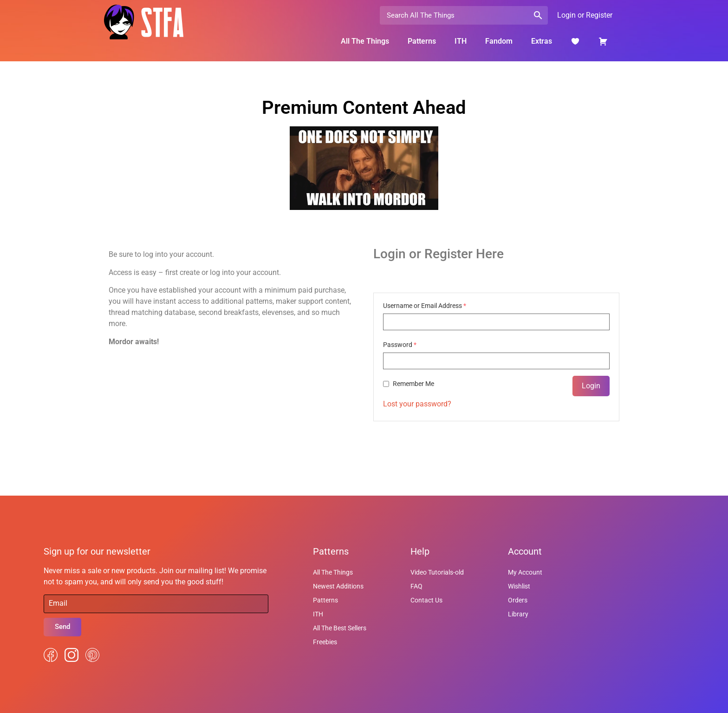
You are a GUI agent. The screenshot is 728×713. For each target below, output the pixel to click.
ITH (461, 41)
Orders (518, 600)
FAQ (416, 586)
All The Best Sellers (340, 628)
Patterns (422, 41)
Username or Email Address (425, 306)
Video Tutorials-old (437, 572)
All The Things (365, 41)
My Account (525, 572)
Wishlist (519, 586)
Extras (542, 41)
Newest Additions (338, 586)
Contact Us (426, 600)
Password (400, 345)
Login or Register (585, 15)
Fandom (499, 41)
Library (518, 614)
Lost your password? (417, 404)
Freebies (325, 642)
